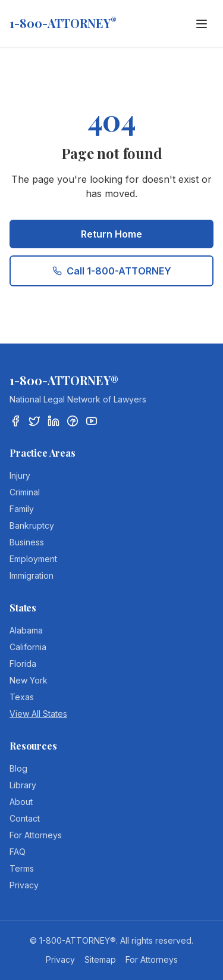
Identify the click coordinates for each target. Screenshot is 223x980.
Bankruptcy (32, 525)
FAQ (18, 852)
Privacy (24, 885)
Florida (23, 664)
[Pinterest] (73, 421)
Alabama (26, 630)
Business (27, 542)
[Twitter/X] (34, 421)
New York (29, 680)
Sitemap (100, 959)
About (21, 802)
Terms (22, 868)
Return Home (111, 234)
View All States (38, 714)
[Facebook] (15, 421)
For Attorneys (36, 835)
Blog (18, 768)
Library (23, 785)
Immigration (32, 575)
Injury (20, 475)
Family (22, 509)
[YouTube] (92, 421)
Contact (25, 818)
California (28, 647)
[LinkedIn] (54, 421)
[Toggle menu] (202, 24)
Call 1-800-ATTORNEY (112, 271)
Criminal (25, 492)
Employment (33, 559)
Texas (22, 697)
